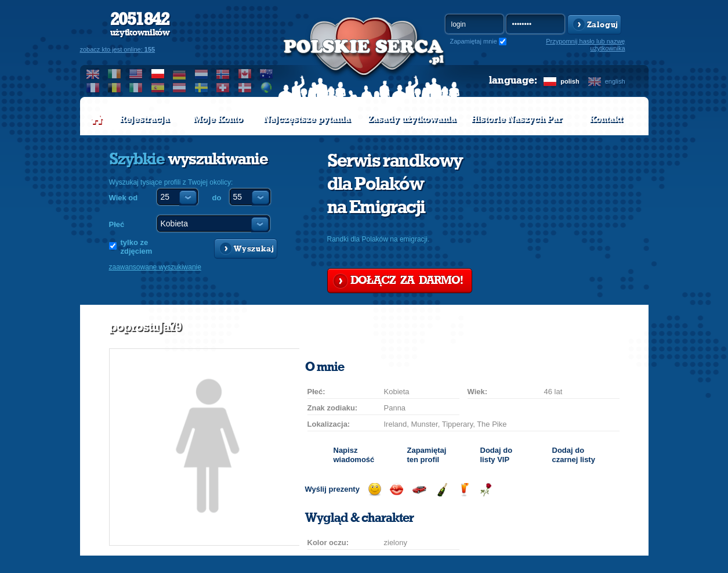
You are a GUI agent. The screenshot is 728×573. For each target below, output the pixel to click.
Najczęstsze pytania (307, 119)
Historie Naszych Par (517, 119)
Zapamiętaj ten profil (427, 455)
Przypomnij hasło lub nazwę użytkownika (585, 45)
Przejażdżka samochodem (419, 490)
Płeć (117, 224)
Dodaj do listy (497, 455)
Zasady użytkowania (412, 119)
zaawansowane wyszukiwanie (155, 267)
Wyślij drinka (464, 490)
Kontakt (606, 119)
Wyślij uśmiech (374, 490)
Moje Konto (218, 119)
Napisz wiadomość (354, 455)
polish (570, 81)
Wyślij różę (486, 490)
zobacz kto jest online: (118, 49)
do (217, 198)
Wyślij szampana (442, 490)
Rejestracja (144, 119)
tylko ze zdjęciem (137, 247)
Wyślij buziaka (396, 490)
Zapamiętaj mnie (474, 41)
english (615, 81)
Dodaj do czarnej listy (574, 455)
